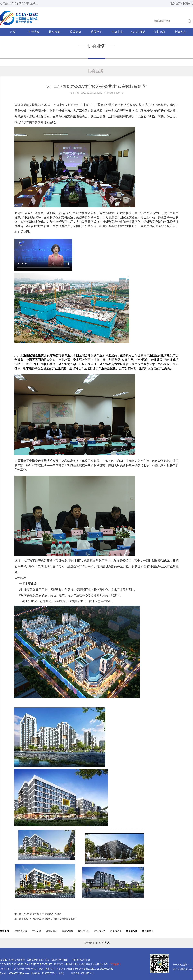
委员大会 (76, 32)
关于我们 (89, 943)
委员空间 (96, 32)
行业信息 (159, 32)
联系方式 (104, 943)
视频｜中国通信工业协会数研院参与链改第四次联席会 (51, 919)
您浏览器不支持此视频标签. (43, 255)
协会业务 (117, 32)
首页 (13, 32)
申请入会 (180, 32)
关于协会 (34, 32)
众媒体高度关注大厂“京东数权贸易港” (42, 914)
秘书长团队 (138, 32)
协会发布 (55, 32)
